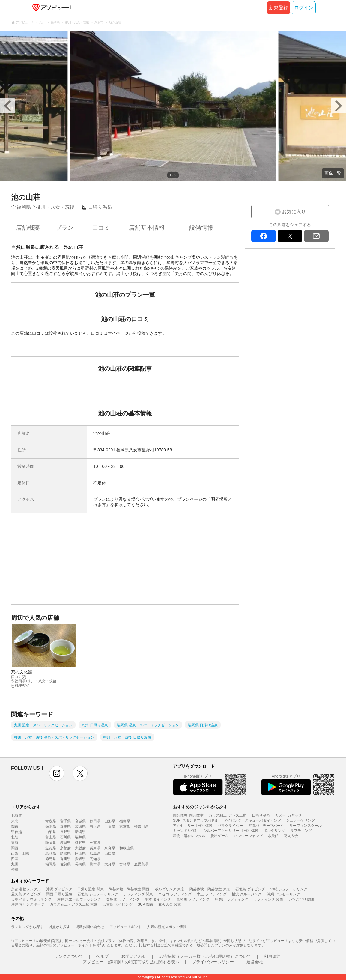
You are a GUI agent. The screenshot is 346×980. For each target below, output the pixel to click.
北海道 (16, 816)
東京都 (125, 826)
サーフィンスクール (306, 826)
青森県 (51, 821)
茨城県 (80, 826)
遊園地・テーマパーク (266, 826)
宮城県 (80, 821)
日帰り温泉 (261, 815)
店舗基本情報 (147, 228)
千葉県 (110, 826)
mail (316, 236)
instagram (57, 773)
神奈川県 (141, 826)
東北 (15, 821)
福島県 (125, 821)
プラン (64, 228)
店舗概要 (28, 228)
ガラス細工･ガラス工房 (228, 815)
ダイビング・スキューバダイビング (252, 820)
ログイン (304, 8)
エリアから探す (26, 807)
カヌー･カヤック (288, 815)
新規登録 (279, 8)
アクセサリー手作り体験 (193, 826)
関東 (15, 826)
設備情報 (201, 228)
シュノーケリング (300, 820)
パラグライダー (230, 826)
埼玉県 (95, 826)
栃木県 (51, 826)
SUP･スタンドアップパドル (196, 820)
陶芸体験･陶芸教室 (188, 815)
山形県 (110, 821)
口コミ (101, 228)
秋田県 (95, 821)
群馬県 (65, 826)
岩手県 (65, 821)
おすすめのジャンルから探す (200, 807)
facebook (264, 236)
